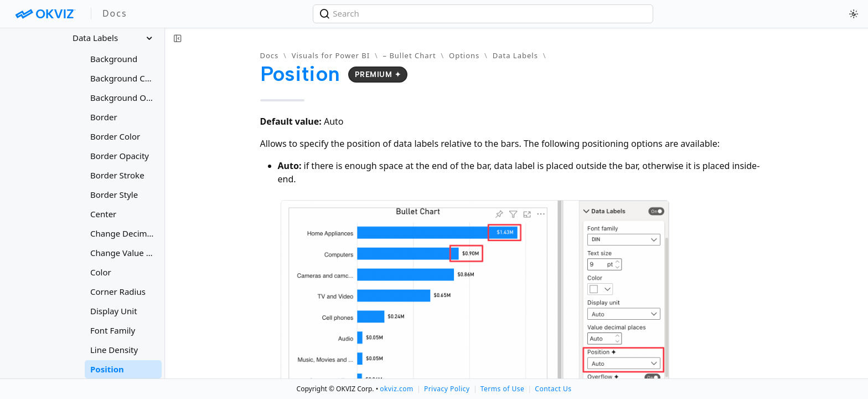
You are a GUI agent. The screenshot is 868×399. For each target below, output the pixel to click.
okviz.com (396, 389)
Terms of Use (502, 389)
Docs (270, 55)
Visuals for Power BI (331, 55)
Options (464, 55)
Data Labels (515, 55)
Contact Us (553, 389)
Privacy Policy (447, 389)
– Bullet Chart (410, 55)
